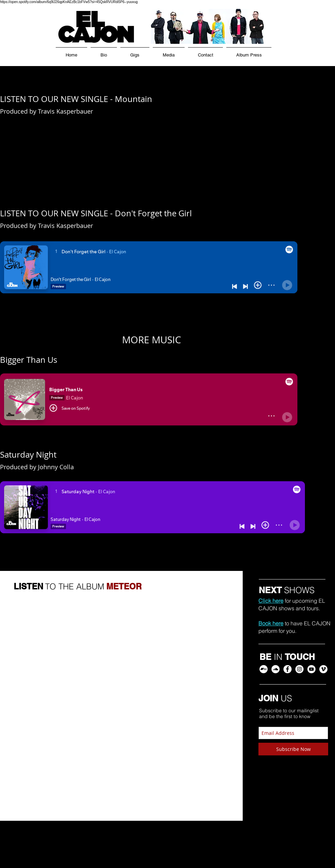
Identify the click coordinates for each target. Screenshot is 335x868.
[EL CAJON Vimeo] (323, 669)
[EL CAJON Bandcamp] (264, 669)
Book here (271, 623)
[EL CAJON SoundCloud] (276, 669)
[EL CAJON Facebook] (287, 669)
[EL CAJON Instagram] (299, 669)
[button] (169, 52)
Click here (271, 601)
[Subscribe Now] (293, 749)
